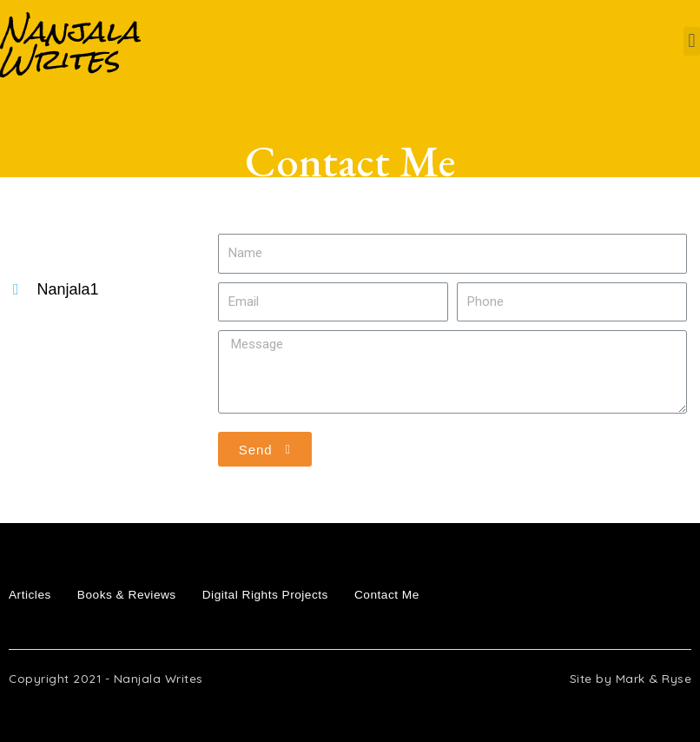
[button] (692, 41)
